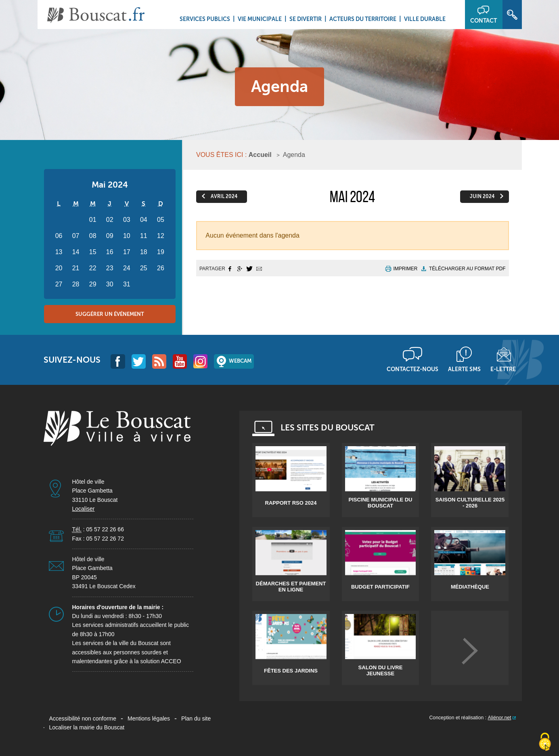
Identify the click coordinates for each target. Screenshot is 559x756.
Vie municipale (260, 19)
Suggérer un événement (110, 314)
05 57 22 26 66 (105, 529)
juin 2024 (482, 196)
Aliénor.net (500, 718)
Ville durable (425, 19)
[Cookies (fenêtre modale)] (545, 742)
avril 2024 (224, 196)
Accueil (260, 155)
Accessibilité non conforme (83, 718)
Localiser (84, 509)
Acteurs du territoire (363, 19)
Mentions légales (149, 718)
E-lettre (503, 369)
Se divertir (306, 19)
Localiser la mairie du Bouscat (87, 727)
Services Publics (205, 19)
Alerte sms (464, 369)
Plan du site (196, 718)
